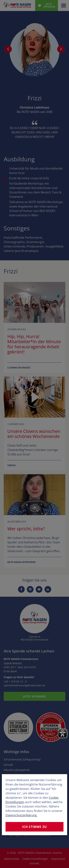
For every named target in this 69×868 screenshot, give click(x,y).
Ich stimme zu (35, 827)
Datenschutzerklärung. (21, 815)
